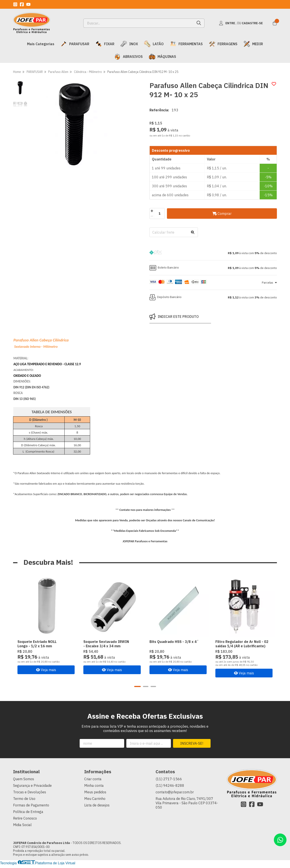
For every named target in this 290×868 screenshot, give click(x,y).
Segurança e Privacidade (32, 785)
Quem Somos (24, 779)
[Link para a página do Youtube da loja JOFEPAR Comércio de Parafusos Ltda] (28, 4)
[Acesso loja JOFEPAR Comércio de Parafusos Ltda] (241, 23)
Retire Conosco (25, 818)
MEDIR (253, 44)
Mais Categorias (41, 44)
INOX (129, 44)
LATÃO (154, 44)
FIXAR (105, 44)
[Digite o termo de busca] (139, 23)
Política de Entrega (28, 812)
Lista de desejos (97, 805)
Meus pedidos (95, 792)
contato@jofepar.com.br (175, 792)
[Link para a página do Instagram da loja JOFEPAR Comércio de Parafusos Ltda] (15, 4)
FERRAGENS (223, 44)
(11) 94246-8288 (170, 785)
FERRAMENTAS (186, 44)
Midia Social (22, 825)
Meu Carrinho (95, 799)
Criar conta (93, 779)
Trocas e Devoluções (30, 792)
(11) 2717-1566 (169, 779)
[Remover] (152, 216)
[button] (213, 253)
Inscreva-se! (192, 743)
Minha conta (94, 785)
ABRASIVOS (128, 57)
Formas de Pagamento (31, 805)
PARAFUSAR (75, 44)
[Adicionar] (152, 211)
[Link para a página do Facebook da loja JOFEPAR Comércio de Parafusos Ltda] (22, 4)
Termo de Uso (24, 799)
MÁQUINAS (162, 57)
